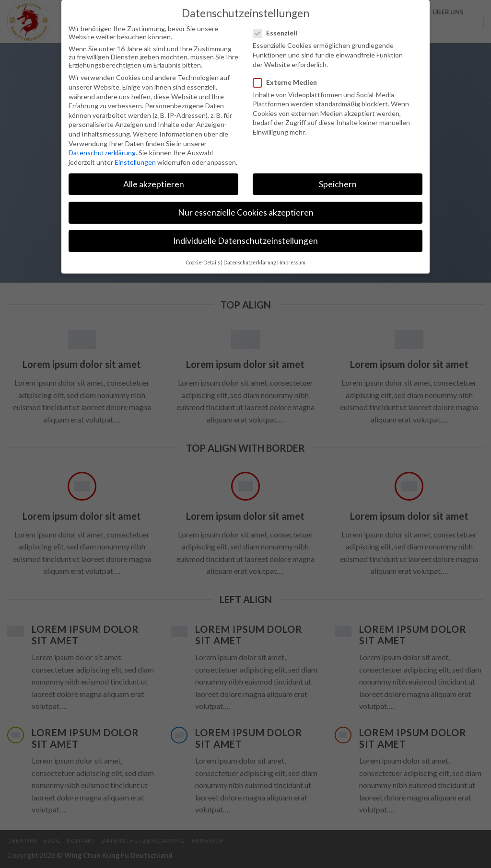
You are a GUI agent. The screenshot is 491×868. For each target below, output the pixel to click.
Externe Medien (289, 81)
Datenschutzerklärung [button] (250, 262)
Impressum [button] (292, 262)
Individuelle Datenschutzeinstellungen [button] (245, 240)
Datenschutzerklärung (102, 152)
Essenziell (279, 32)
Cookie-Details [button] (203, 262)
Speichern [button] (338, 183)
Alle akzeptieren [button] (154, 183)
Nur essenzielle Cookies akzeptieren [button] (246, 211)
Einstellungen (135, 161)
